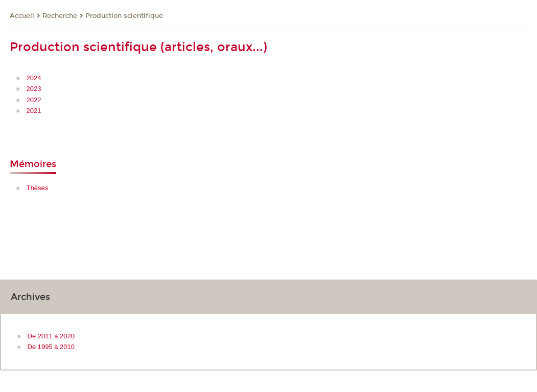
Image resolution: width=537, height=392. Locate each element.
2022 (34, 100)
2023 (34, 89)
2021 (34, 111)
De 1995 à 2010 (51, 347)
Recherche (60, 16)
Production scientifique (124, 16)
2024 (34, 78)
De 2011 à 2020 (51, 336)
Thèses (38, 188)
